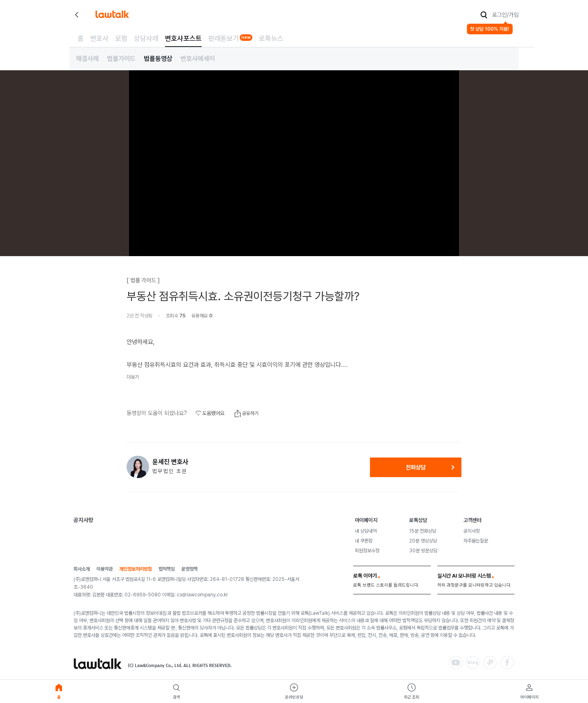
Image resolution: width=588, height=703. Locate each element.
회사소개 (82, 569)
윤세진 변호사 (170, 462)
